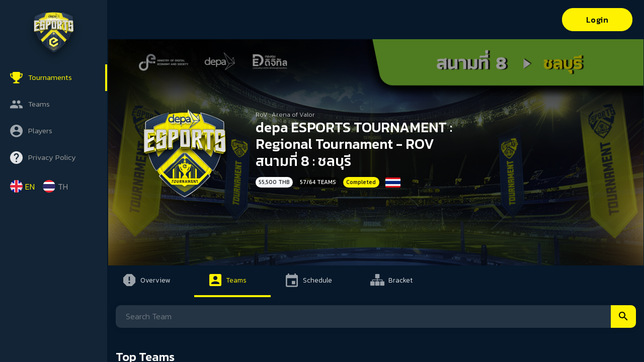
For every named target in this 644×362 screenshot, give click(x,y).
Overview (155, 280)
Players (40, 130)
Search (623, 316)
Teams (39, 104)
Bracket (400, 280)
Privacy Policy (52, 157)
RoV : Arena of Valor (285, 114)
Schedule (317, 280)
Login (597, 20)
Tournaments (50, 77)
